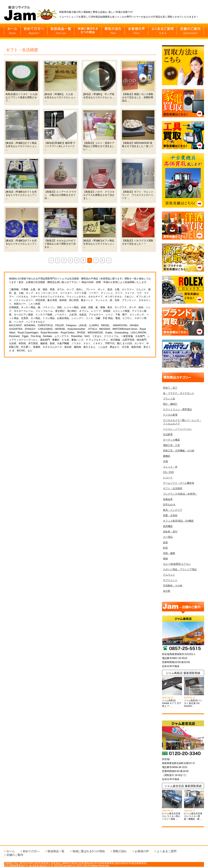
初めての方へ (31, 851)
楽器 (165, 542)
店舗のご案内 (15, 855)
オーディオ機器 (171, 440)
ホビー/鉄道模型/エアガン (177, 564)
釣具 (165, 548)
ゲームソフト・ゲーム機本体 (179, 483)
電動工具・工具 (171, 445)
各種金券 (168, 499)
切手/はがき (169, 505)
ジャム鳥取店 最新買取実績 (183, 673)
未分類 (167, 591)
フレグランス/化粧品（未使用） (180, 494)
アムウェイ (169, 575)
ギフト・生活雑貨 (173, 488)
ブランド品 (169, 399)
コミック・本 (170, 467)
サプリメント (170, 580)
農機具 (167, 456)
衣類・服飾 (169, 553)
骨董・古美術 (170, 515)
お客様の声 (142, 851)
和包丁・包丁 (170, 388)
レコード (168, 478)
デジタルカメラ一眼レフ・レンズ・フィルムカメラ (182, 422)
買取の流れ (120, 851)
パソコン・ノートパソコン (177, 429)
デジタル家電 (170, 415)
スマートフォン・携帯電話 (177, 409)
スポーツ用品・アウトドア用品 (180, 569)
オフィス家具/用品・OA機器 (178, 521)
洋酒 (165, 461)
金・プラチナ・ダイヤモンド (179, 393)
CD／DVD (168, 472)
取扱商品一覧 (56, 851)
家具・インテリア (173, 510)
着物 (165, 559)
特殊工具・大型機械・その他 (179, 451)
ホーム (11, 851)
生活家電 (168, 434)
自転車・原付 (170, 532)
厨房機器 (168, 526)
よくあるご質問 (167, 851)
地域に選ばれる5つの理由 (89, 851)
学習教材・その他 (173, 586)
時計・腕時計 (170, 404)
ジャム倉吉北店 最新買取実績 (183, 786)
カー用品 (168, 537)
